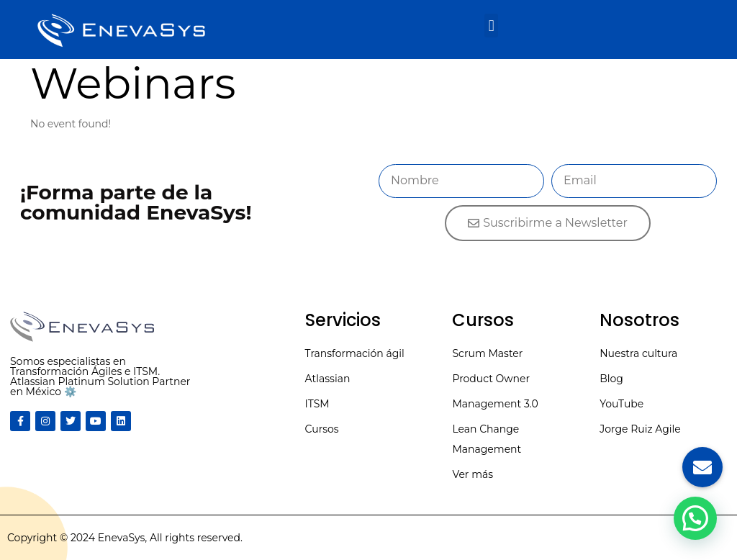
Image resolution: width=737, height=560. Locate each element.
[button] (491, 26)
